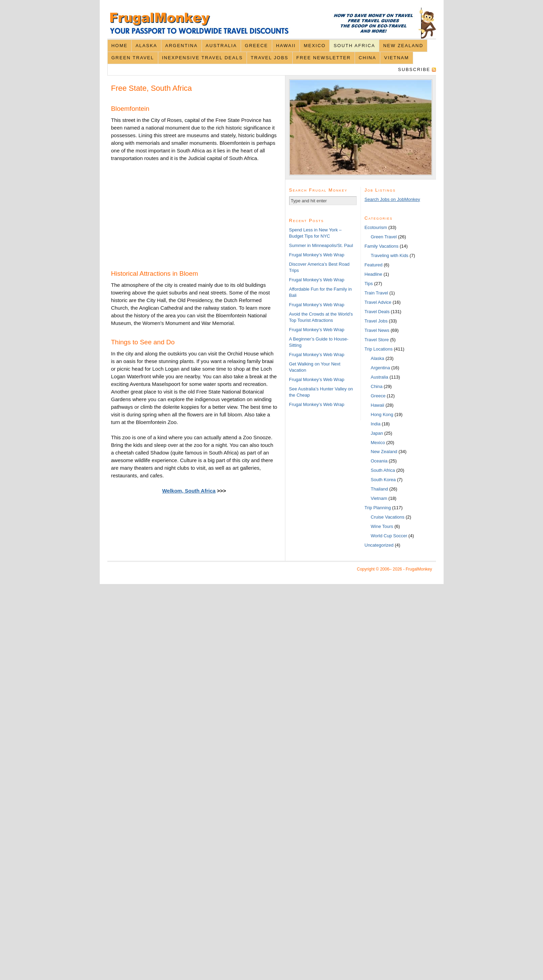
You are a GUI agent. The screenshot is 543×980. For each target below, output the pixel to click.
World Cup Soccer (389, 536)
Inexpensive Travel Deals (202, 58)
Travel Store (377, 340)
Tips (369, 284)
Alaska (146, 46)
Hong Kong (382, 414)
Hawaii (286, 46)
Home (119, 46)
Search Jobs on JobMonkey (392, 199)
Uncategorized (379, 545)
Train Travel (376, 293)
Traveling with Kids (390, 255)
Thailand (380, 489)
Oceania (379, 461)
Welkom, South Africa (189, 491)
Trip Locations (379, 349)
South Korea (383, 480)
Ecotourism (376, 227)
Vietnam (397, 58)
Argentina (181, 46)
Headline (373, 274)
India (376, 424)
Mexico (315, 46)
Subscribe (414, 69)
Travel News (377, 330)
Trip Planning (378, 508)
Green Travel (132, 58)
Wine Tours (382, 526)
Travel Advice (378, 302)
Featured (374, 265)
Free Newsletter (324, 58)
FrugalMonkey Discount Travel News (272, 23)
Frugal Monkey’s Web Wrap (317, 255)
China (367, 58)
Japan (377, 433)
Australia (221, 46)
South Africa (354, 46)
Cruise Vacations (388, 517)
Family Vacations (382, 246)
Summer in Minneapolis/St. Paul (321, 245)
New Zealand (403, 46)
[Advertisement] (163, 213)
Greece (256, 46)
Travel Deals (377, 312)
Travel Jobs (270, 58)
